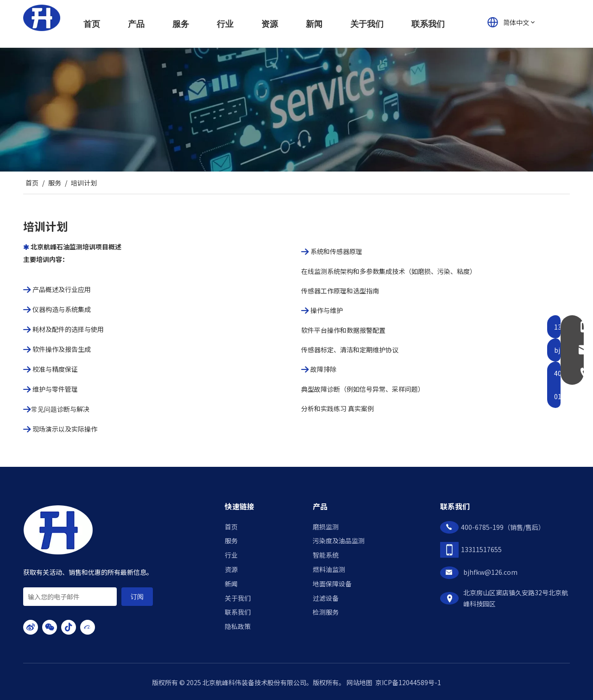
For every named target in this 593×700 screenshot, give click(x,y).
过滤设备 (326, 598)
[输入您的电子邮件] (70, 597)
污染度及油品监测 (339, 541)
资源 (231, 569)
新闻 (231, 584)
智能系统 (326, 555)
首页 (231, 527)
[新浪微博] (31, 627)
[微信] (50, 627)
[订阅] (137, 597)
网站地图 (360, 682)
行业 (231, 555)
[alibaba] (88, 627)
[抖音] (69, 627)
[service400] (296, 110)
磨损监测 (326, 527)
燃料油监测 (329, 569)
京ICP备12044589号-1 (408, 682)
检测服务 (326, 612)
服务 (231, 541)
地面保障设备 (332, 584)
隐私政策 (238, 626)
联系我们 (238, 612)
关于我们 (238, 598)
